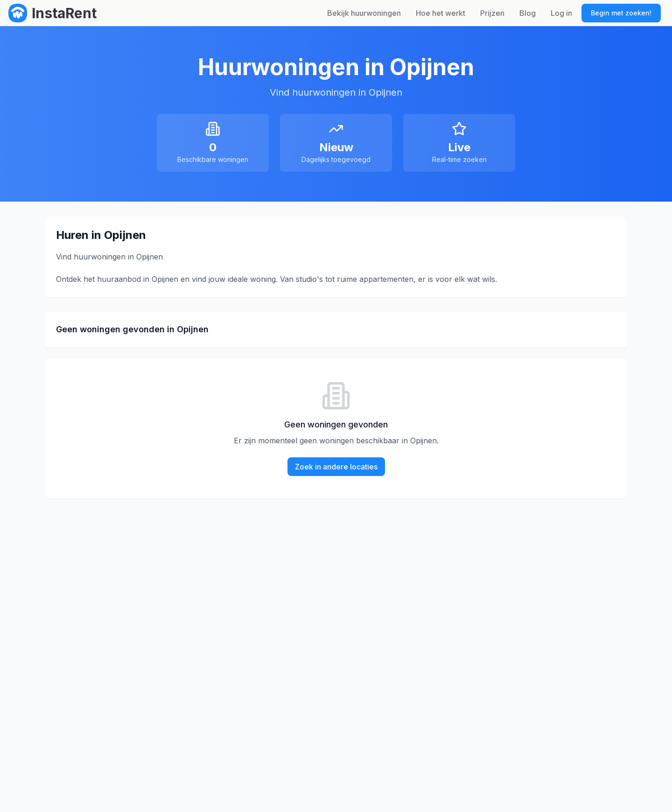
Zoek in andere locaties (336, 467)
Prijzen (492, 13)
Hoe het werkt (441, 13)
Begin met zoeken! (621, 13)
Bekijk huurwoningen (364, 13)
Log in (561, 13)
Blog (528, 13)
